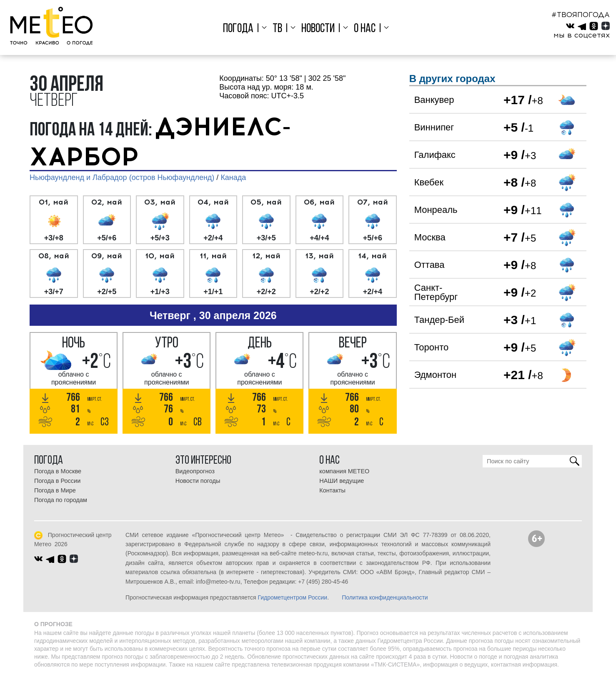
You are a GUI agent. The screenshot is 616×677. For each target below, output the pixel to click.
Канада (233, 177)
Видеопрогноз (195, 471)
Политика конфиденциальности (385, 597)
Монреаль (436, 210)
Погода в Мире (55, 490)
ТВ (278, 29)
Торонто (432, 347)
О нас (363, 29)
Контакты (332, 490)
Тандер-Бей (439, 320)
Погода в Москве (58, 471)
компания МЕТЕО (344, 471)
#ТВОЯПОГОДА (581, 15)
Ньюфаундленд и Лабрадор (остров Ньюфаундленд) (122, 177)
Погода (240, 29)
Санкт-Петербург (436, 292)
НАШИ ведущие (342, 481)
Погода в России (57, 481)
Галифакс (435, 155)
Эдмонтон (436, 375)
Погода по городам (61, 500)
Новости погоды (198, 481)
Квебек (429, 182)
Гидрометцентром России (292, 597)
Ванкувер (434, 100)
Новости (318, 29)
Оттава (429, 265)
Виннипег (434, 127)
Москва (430, 237)
